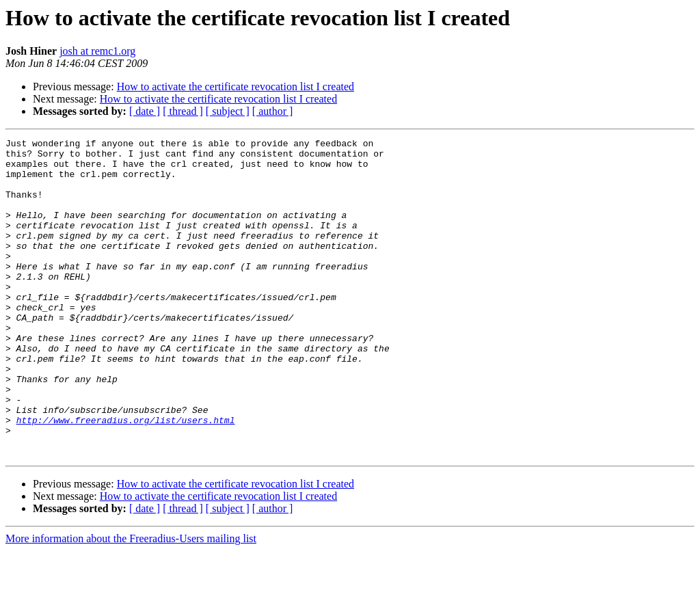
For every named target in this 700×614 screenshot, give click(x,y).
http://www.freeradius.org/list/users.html (126, 477)
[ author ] (273, 111)
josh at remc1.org (97, 51)
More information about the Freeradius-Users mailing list (131, 602)
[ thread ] (183, 111)
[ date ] (145, 111)
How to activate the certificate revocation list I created (235, 86)
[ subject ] (228, 111)
